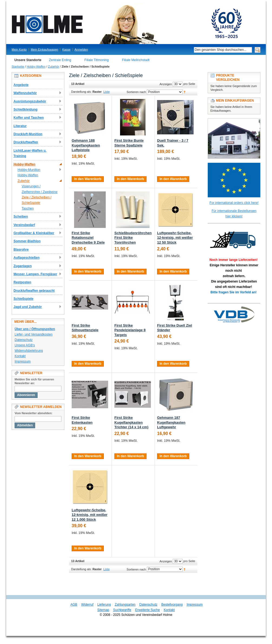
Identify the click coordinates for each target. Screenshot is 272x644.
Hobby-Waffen (36, 67)
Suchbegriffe (122, 610)
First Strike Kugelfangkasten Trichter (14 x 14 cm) (131, 422)
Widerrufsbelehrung (29, 351)
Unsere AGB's (25, 345)
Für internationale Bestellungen (234, 211)
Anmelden (81, 49)
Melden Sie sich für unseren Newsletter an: (34, 381)
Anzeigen (166, 84)
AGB (74, 605)
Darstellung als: (81, 92)
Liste (106, 92)
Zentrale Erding (60, 60)
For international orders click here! (234, 203)
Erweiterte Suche (147, 610)
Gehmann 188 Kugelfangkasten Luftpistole (86, 145)
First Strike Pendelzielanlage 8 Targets (130, 330)
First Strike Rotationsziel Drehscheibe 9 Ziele (88, 238)
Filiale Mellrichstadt (136, 60)
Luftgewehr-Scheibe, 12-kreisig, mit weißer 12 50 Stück (175, 238)
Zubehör (54, 67)
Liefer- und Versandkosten (34, 334)
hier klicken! (234, 216)
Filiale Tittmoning (97, 60)
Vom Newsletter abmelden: (34, 413)
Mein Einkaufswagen (45, 49)
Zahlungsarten (125, 605)
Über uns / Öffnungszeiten (35, 329)
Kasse (66, 49)
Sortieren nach (136, 92)
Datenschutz (24, 340)
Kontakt (20, 356)
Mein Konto (19, 49)
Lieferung (104, 605)
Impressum (23, 361)
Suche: (191, 50)
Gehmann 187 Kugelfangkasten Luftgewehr (171, 422)
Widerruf (87, 605)
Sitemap (103, 610)
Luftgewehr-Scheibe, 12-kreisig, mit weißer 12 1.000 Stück (89, 515)
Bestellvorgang (172, 605)
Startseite (18, 67)
